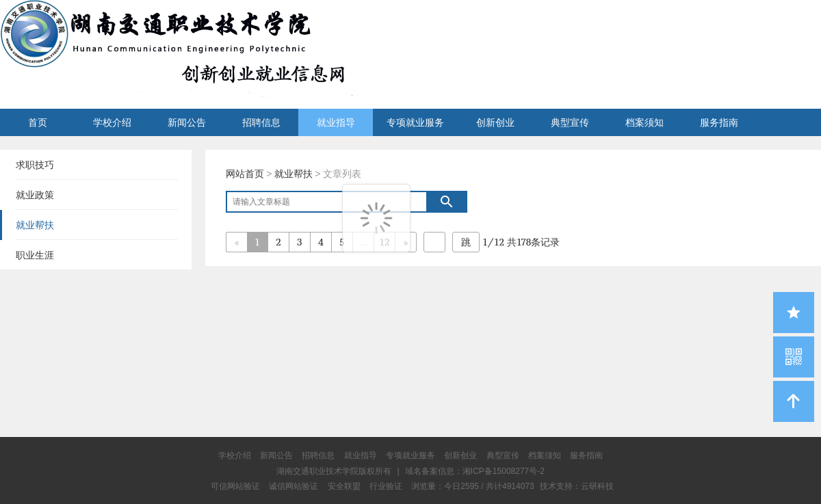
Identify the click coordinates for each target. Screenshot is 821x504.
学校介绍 (112, 122)
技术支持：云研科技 (577, 486)
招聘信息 (261, 122)
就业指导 (336, 122)
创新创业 (495, 122)
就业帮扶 (294, 174)
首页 (38, 122)
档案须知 (644, 122)
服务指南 (719, 122)
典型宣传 (570, 122)
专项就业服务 (415, 122)
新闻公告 (187, 122)
